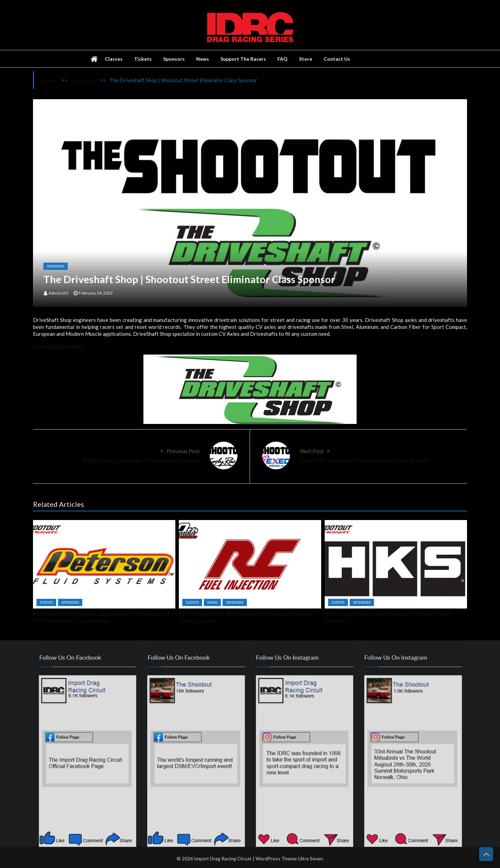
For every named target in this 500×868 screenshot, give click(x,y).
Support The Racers (243, 59)
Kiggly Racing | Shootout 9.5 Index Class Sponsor (141, 460)
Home (49, 80)
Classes (114, 59)
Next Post (312, 451)
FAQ (282, 59)
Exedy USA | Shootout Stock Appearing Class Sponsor (365, 460)
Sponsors (174, 59)
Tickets (143, 59)
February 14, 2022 (96, 293)
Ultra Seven (311, 863)
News (203, 59)
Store (306, 59)
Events (46, 602)
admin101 (59, 293)
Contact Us (337, 59)
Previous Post (183, 451)
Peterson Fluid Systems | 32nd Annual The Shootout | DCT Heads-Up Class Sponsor (101, 617)
